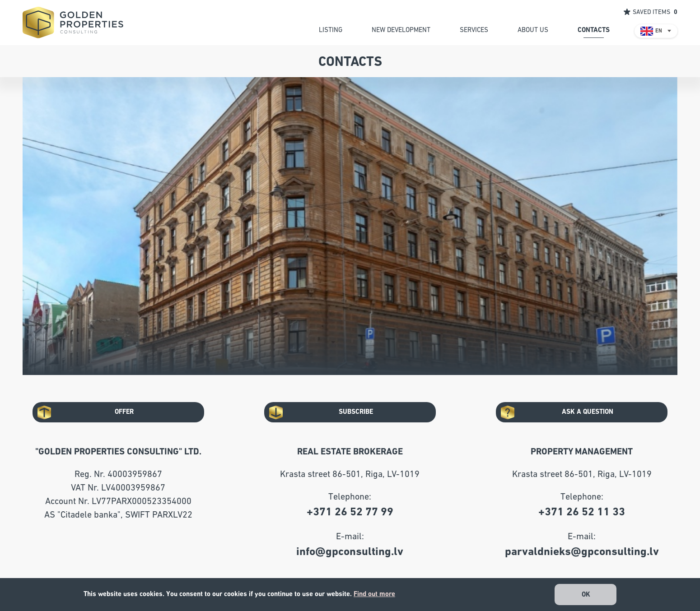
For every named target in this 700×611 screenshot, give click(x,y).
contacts (594, 30)
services (474, 30)
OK (586, 595)
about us (533, 30)
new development (401, 30)
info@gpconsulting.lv (350, 552)
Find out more (374, 594)
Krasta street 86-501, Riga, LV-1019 (350, 474)
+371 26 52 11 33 (582, 512)
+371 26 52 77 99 (350, 512)
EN (659, 31)
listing (331, 30)
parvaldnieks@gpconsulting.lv (582, 552)
